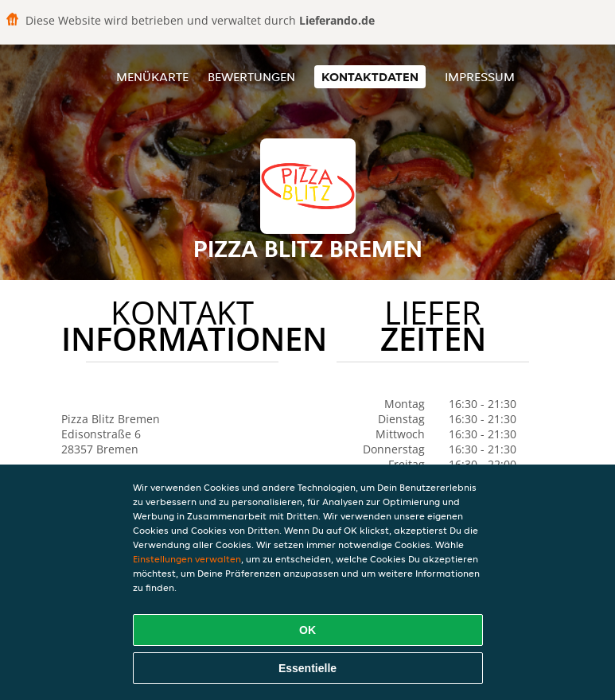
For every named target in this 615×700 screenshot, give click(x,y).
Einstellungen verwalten (187, 559)
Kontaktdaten (370, 77)
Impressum (480, 77)
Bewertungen (251, 77)
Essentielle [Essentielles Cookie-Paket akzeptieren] (307, 668)
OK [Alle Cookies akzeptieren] (307, 630)
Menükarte (152, 77)
